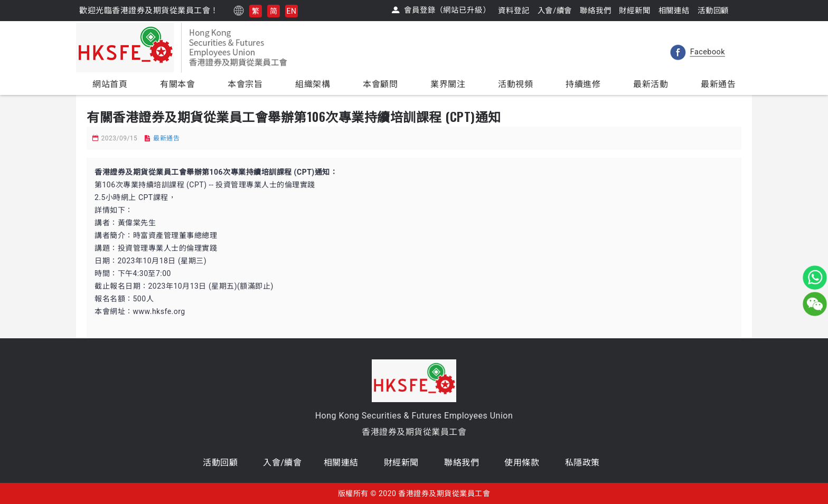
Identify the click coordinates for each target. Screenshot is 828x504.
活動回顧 (220, 463)
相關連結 (341, 463)
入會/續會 (282, 463)
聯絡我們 (462, 463)
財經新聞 (401, 463)
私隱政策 (582, 463)
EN (292, 11)
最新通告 (166, 138)
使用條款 (522, 463)
